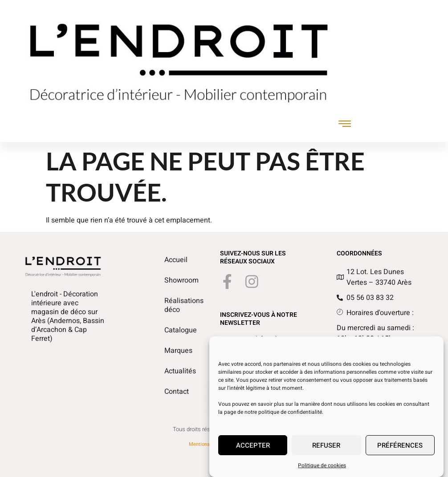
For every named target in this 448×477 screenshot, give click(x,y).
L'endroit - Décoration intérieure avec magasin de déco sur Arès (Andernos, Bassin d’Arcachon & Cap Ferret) (68, 316)
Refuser (326, 449)
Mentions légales (208, 444)
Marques (174, 351)
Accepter (253, 449)
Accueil (174, 260)
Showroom (174, 280)
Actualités (174, 371)
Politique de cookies (322, 469)
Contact (174, 392)
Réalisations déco (174, 305)
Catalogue (174, 330)
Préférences (400, 449)
